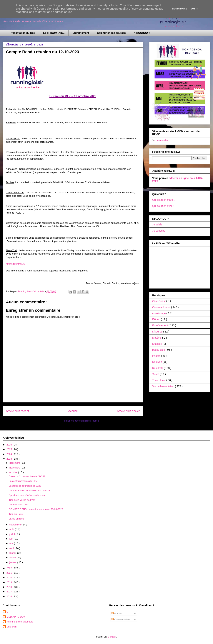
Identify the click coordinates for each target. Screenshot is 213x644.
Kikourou (158, 332)
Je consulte (159, 231)
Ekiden (157, 319)
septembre (15, 525)
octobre (14, 472)
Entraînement (81, 33)
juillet (13, 534)
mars (13, 553)
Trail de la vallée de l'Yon (22, 500)
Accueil (73, 411)
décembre (15, 463)
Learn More (179, 9)
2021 (10, 573)
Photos (157, 356)
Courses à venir (162, 307)
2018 (10, 587)
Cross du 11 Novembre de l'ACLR (27, 476)
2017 (10, 592)
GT (8, 612)
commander (161, 140)
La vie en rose (16, 519)
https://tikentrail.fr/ (15, 264)
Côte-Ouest (159, 301)
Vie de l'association (164, 386)
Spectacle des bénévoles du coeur (27, 495)
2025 (10, 449)
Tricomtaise (159, 380)
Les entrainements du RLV (23, 481)
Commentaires (121, 619)
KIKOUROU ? (142, 33)
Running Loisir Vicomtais (20, 622)
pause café (159, 350)
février (13, 557)
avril (12, 548)
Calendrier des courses (111, 33)
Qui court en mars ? (164, 200)
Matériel (157, 338)
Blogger (112, 637)
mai (12, 543)
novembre (15, 468)
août (12, 529)
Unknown (11, 627)
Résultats (158, 368)
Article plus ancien (129, 411)
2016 (10, 596)
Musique (158, 344)
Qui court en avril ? (163, 206)
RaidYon (157, 362)
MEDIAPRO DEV (16, 617)
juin (12, 539)
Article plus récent (17, 411)
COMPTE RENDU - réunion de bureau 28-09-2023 (36, 509)
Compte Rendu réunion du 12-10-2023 (29, 490)
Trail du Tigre (16, 514)
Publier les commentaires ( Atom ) (81, 421)
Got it (194, 9)
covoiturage (159, 313)
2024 (10, 454)
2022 (10, 568)
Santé (156, 374)
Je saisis (157, 225)
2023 (10, 459)
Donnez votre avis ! (19, 505)
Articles (117, 613)
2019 (10, 582)
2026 (10, 445)
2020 (10, 577)
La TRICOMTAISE (54, 33)
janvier (13, 562)
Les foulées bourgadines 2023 (25, 486)
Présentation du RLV (23, 33)
